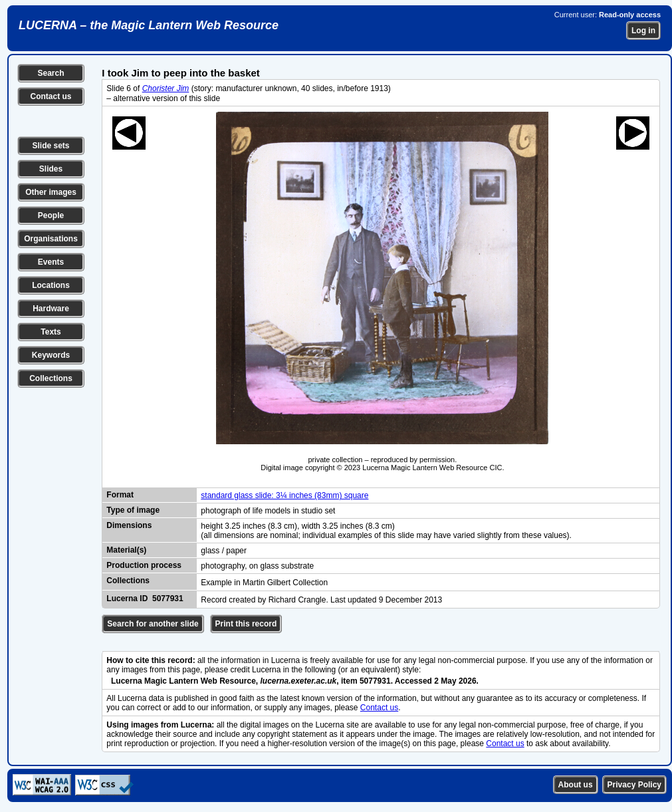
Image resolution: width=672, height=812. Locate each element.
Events (51, 262)
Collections (51, 378)
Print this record (246, 624)
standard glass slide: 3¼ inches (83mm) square (284, 495)
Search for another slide (153, 624)
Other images (51, 192)
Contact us (51, 96)
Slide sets (51, 146)
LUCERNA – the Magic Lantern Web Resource (149, 25)
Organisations (51, 239)
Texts (51, 332)
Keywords (51, 355)
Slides (51, 169)
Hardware (51, 309)
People (51, 215)
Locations (51, 285)
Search (51, 73)
